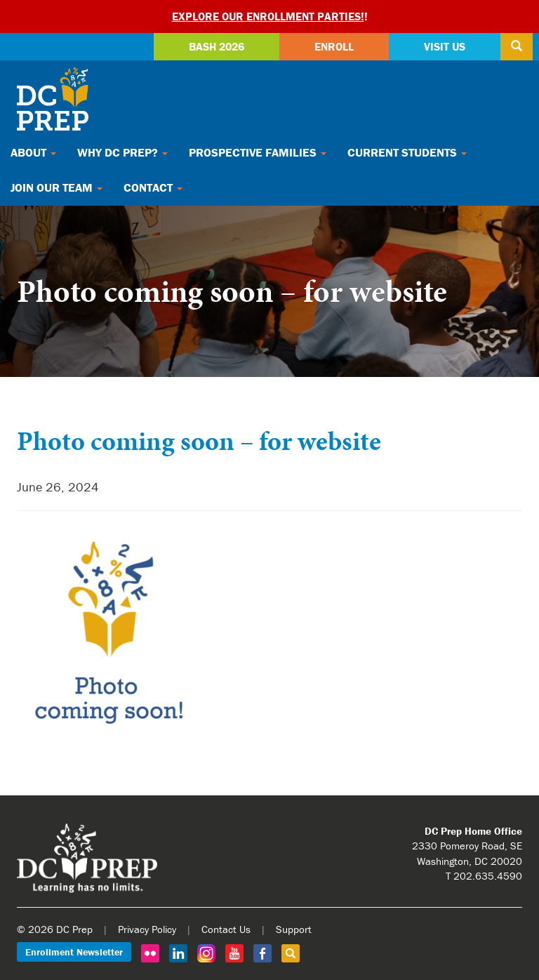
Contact (153, 187)
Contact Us (226, 929)
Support (294, 929)
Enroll (334, 46)
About (33, 152)
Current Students (407, 152)
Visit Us (445, 46)
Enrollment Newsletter (74, 952)
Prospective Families (258, 152)
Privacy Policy (147, 929)
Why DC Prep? (122, 152)
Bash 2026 (217, 46)
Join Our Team (56, 187)
